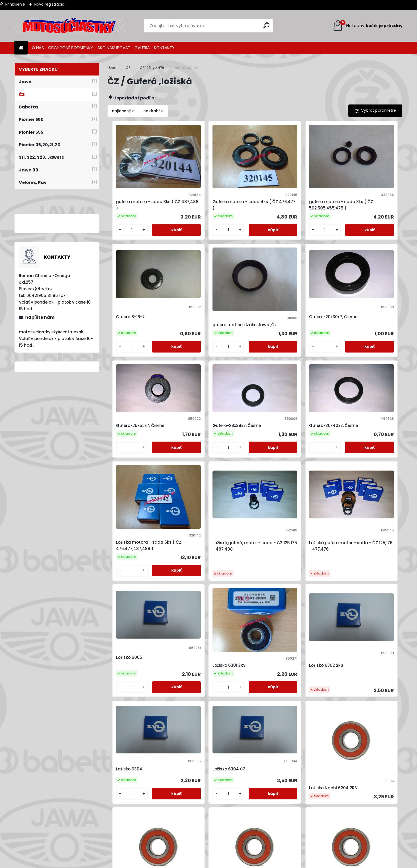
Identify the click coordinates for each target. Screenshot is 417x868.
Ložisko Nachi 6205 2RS (285, 618)
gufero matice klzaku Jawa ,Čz (142, 294)
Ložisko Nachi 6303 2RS (211, 716)
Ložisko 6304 (347, 496)
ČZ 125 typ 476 (152, 68)
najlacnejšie (123, 111)
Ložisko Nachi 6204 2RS (211, 617)
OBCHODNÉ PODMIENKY (71, 48)
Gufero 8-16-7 (349, 182)
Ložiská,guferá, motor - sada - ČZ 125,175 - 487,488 (291, 402)
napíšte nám (40, 317)
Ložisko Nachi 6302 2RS (358, 618)
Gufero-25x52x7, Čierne (285, 288)
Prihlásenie (15, 4)
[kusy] (125, 213)
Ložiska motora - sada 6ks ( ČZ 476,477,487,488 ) (216, 400)
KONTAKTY (164, 48)
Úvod (112, 68)
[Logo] (70, 26)
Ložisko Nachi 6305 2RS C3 (288, 716)
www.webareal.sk (230, 863)
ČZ (128, 68)
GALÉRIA (142, 48)
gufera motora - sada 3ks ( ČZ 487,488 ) (142, 188)
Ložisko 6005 (126, 496)
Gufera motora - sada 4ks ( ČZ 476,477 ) (216, 188)
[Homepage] (21, 48)
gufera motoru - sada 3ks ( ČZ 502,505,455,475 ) (289, 188)
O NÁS (38, 48)
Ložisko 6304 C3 (130, 596)
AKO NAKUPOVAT (114, 48)
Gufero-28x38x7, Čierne (358, 288)
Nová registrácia (49, 4)
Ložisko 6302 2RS (278, 505)
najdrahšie (153, 111)
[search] (267, 25)
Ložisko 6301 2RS (204, 502)
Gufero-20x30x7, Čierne (211, 288)
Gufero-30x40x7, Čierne (138, 394)
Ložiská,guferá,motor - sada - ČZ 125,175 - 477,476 (364, 402)
